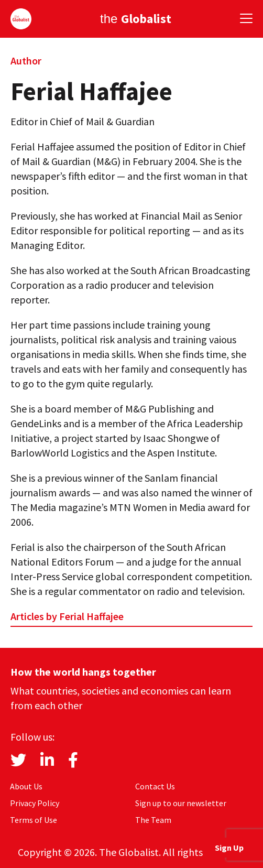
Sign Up (229, 848)
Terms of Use (34, 820)
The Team (153, 820)
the (136, 19)
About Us (26, 786)
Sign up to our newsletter (181, 803)
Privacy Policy (35, 803)
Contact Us (155, 786)
